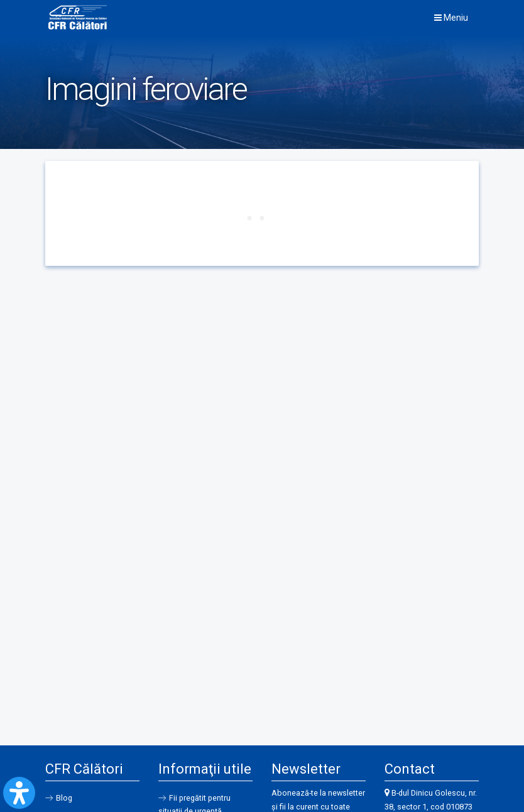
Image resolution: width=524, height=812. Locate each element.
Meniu (451, 18)
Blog (64, 798)
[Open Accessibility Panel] (19, 793)
